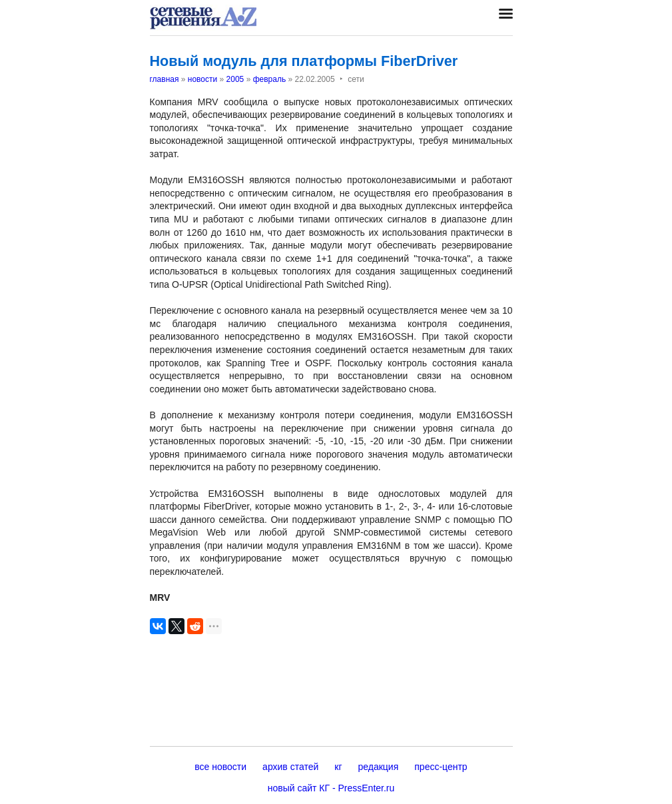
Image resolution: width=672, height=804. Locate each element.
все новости (220, 767)
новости (202, 79)
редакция (379, 767)
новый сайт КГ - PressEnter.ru (331, 788)
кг (338, 767)
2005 (235, 79)
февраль (270, 79)
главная (165, 79)
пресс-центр (441, 767)
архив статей (290, 767)
